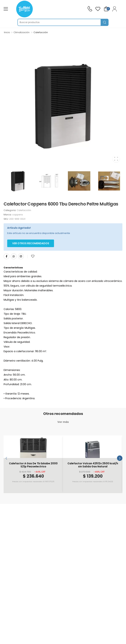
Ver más (63, 422)
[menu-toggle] (6, 9)
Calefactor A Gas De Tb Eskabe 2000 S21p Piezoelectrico (33, 465)
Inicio (7, 32)
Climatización (22, 32)
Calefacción (41, 32)
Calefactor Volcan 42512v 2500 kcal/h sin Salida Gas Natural (93, 465)
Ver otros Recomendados (31, 243)
